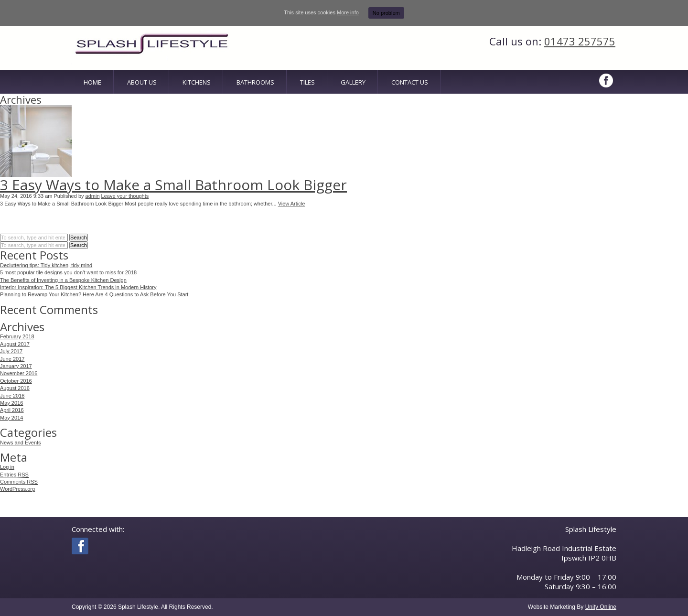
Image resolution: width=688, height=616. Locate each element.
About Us (142, 82)
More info (348, 12)
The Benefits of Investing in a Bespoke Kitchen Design (63, 280)
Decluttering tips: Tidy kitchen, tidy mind (46, 265)
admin (93, 196)
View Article (292, 204)
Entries (14, 475)
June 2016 (12, 396)
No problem (386, 13)
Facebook (607, 81)
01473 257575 (580, 41)
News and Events (21, 443)
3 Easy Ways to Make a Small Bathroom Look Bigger (173, 185)
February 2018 (17, 336)
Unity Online (601, 607)
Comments (19, 482)
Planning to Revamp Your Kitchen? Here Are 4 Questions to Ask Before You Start (94, 294)
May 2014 (11, 418)
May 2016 (11, 403)
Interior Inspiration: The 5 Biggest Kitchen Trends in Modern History (78, 287)
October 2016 (16, 381)
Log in (7, 467)
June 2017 (12, 359)
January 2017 (16, 366)
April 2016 (12, 410)
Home (92, 82)
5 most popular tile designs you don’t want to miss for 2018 (68, 272)
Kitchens (197, 82)
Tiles (307, 82)
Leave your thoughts (125, 196)
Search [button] (79, 238)
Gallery (353, 82)
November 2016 (19, 373)
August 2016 (15, 388)
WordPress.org (17, 489)
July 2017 (11, 351)
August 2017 (15, 344)
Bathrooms (255, 82)
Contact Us (410, 82)
